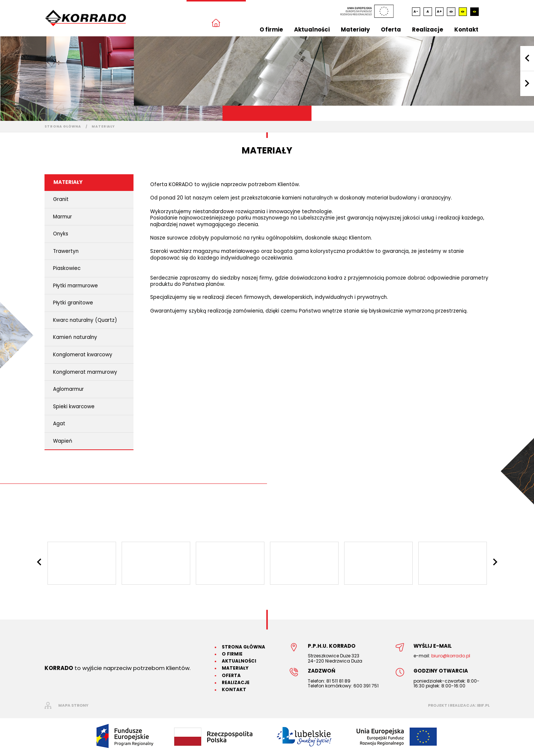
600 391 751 (366, 686)
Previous (527, 59)
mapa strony (73, 705)
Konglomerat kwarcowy (83, 355)
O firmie (271, 29)
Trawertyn (66, 251)
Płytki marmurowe (75, 286)
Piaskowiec (67, 268)
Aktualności (312, 29)
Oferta (391, 29)
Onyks (61, 234)
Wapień (63, 441)
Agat (59, 424)
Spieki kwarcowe (74, 407)
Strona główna (63, 126)
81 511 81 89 (338, 681)
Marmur (62, 217)
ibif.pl (483, 705)
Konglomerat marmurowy (85, 372)
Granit (61, 199)
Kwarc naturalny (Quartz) (85, 320)
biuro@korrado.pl (451, 656)
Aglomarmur (68, 389)
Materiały (355, 29)
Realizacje (428, 29)
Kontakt (466, 29)
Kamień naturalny (75, 337)
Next (527, 83)
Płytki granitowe (73, 303)
